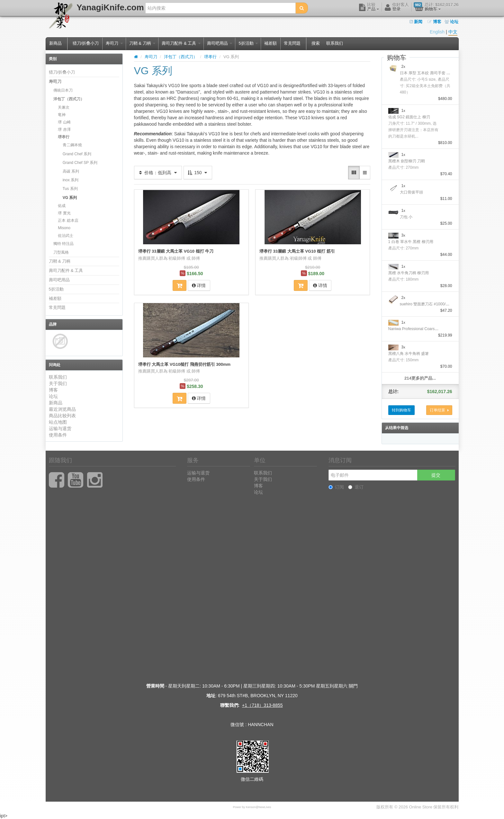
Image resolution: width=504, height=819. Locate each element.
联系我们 (335, 43)
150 (198, 173)
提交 (436, 475)
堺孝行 (64, 137)
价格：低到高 (158, 173)
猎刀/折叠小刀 (86, 43)
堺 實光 (64, 213)
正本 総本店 (68, 221)
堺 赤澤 (64, 130)
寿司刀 (114, 43)
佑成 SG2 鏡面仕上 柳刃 (409, 117)
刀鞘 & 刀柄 (142, 43)
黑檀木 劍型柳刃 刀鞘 (407, 161)
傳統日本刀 (63, 90)
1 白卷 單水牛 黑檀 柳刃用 (411, 242)
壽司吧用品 (220, 43)
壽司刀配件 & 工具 (181, 43)
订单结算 (439, 410)
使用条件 (58, 435)
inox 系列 (71, 180)
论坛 (452, 22)
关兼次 (64, 107)
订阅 (336, 487)
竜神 (62, 115)
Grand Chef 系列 (77, 154)
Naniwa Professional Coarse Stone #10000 (425, 329)
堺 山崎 (64, 122)
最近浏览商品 (62, 409)
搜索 (316, 43)
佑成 (62, 206)
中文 (453, 32)
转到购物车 (401, 410)
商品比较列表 (62, 416)
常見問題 (292, 43)
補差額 (270, 43)
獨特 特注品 (63, 244)
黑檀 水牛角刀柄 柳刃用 (409, 273)
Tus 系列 (70, 189)
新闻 (416, 22)
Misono (64, 228)
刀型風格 (61, 252)
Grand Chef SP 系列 (80, 163)
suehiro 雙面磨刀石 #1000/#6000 (428, 304)
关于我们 (58, 383)
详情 (199, 285)
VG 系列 (70, 198)
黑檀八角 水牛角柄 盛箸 (409, 354)
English (437, 32)
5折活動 (248, 43)
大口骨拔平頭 (411, 192)
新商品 (55, 43)
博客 (434, 22)
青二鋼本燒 (72, 145)
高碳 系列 (71, 171)
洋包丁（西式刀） (69, 99)
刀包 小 (406, 217)
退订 (356, 487)
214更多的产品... (420, 378)
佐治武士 (66, 236)
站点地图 (58, 422)
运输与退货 (60, 428)
